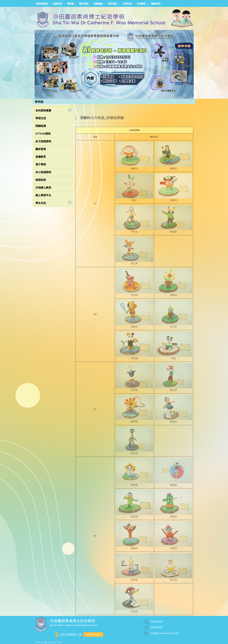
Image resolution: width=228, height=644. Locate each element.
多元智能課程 (43, 141)
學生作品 (41, 203)
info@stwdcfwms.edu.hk (161, 633)
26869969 (153, 627)
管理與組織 (42, 4)
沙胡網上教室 (43, 188)
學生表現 (84, 4)
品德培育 (57, 4)
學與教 (71, 4)
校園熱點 (98, 4)
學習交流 (41, 118)
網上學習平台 (43, 195)
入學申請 (127, 4)
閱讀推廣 (41, 126)
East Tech (56, 642)
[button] (17, 64)
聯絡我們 (156, 4)
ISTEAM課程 (43, 134)
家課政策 (41, 180)
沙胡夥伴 (141, 4)
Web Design (41, 642)
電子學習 (41, 164)
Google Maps (93, 635)
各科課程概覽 (43, 111)
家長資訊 (113, 4)
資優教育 (41, 157)
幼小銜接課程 (43, 172)
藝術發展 (41, 149)
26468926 (153, 622)
